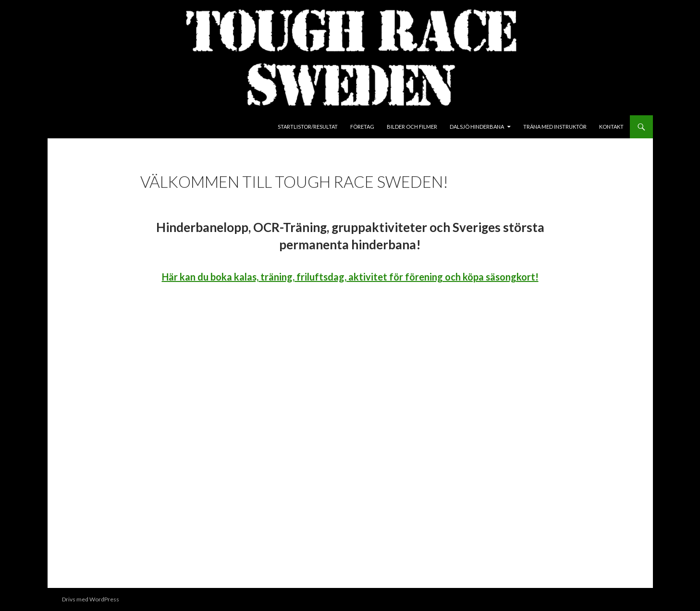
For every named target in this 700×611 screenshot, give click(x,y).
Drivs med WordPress (91, 599)
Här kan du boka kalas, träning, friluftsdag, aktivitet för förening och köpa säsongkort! (350, 277)
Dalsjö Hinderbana (477, 127)
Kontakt (611, 127)
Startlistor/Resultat (308, 127)
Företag (362, 127)
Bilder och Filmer (412, 127)
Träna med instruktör (555, 127)
